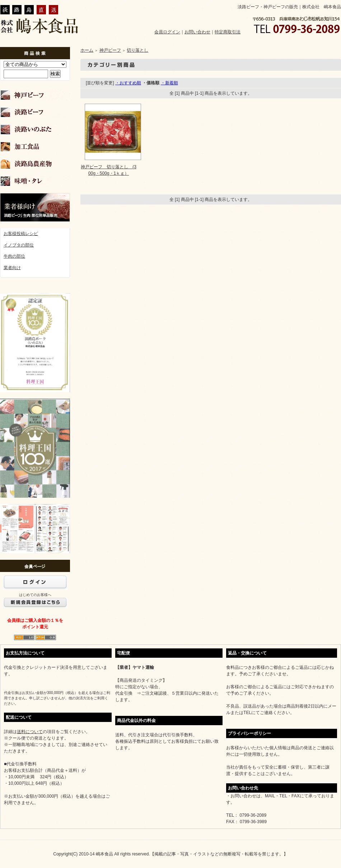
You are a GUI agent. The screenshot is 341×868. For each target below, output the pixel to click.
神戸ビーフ (110, 50)
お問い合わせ (197, 32)
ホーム (87, 50)
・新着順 (169, 83)
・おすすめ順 (128, 83)
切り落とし (137, 50)
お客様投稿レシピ (21, 234)
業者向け (12, 268)
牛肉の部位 (14, 256)
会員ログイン (167, 32)
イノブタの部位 (19, 245)
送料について (30, 732)
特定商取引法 (228, 32)
